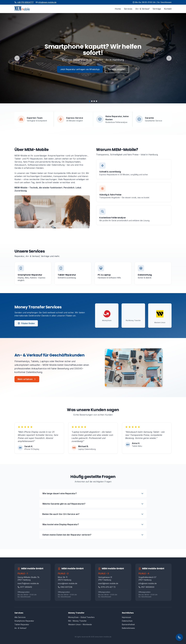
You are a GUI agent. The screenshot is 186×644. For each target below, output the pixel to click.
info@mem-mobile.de (47, 2)
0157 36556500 (146, 587)
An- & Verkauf (142, 9)
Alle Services (20, 617)
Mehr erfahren (27, 379)
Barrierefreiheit (128, 624)
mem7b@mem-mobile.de (28, 583)
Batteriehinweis (128, 628)
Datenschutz (127, 621)
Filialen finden (26, 324)
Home (118, 9)
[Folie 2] (92, 101)
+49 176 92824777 (25, 2)
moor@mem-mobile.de (68, 583)
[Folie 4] (96, 101)
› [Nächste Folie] (169, 58)
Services (128, 9)
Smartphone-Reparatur (24, 621)
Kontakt (168, 9)
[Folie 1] (90, 101)
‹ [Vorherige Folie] (17, 58)
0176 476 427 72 (107, 587)
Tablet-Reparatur (22, 624)
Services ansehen (117, 69)
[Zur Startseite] (22, 9)
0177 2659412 (25, 587)
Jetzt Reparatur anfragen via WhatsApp (80, 69)
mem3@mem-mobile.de (108, 583)
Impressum (126, 617)
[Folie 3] (94, 101)
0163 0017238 (65, 587)
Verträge (157, 9)
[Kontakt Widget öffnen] (179, 637)
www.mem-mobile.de (103, 637)
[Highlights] (93, 58)
